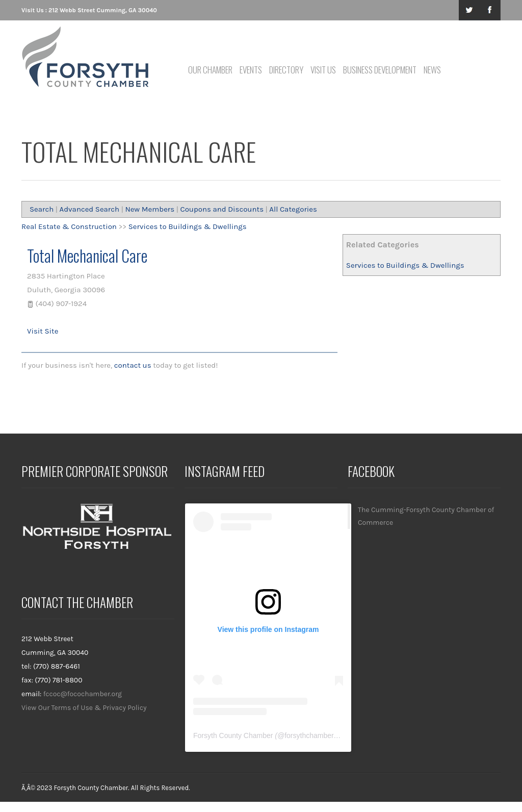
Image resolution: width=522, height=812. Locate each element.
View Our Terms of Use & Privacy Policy (84, 708)
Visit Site (43, 331)
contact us (133, 365)
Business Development (380, 70)
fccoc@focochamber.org (83, 694)
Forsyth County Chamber (233, 735)
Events (251, 70)
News (432, 70)
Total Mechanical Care (87, 255)
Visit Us (323, 70)
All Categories (293, 209)
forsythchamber (309, 735)
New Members (150, 209)
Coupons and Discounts (222, 209)
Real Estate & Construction (69, 226)
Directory (286, 70)
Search (42, 209)
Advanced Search (90, 209)
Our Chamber (210, 70)
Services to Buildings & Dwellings (405, 265)
